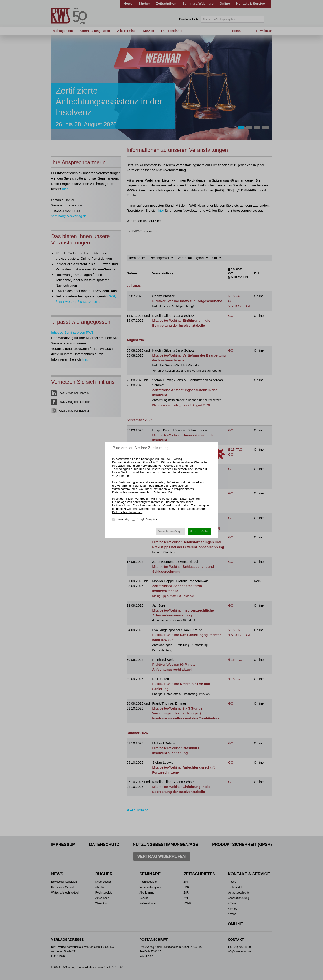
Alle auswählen (199, 531)
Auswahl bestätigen (170, 531)
